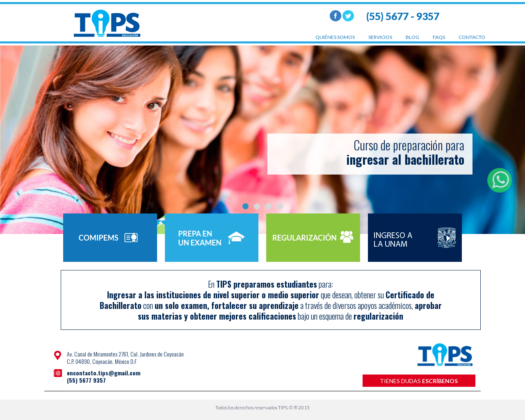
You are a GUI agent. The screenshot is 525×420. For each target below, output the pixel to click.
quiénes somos (335, 37)
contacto (472, 37)
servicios (380, 37)
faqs (439, 37)
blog (412, 37)
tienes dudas (419, 381)
